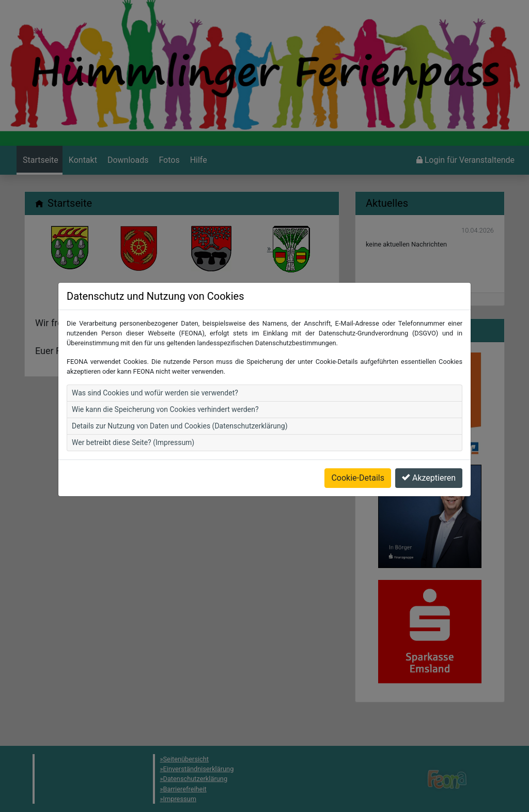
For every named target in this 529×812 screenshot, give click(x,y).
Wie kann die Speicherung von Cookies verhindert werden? (165, 388)
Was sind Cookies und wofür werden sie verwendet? (155, 372)
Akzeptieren (429, 457)
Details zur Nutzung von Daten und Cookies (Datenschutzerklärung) (180, 405)
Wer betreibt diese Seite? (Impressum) (133, 421)
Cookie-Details (358, 457)
